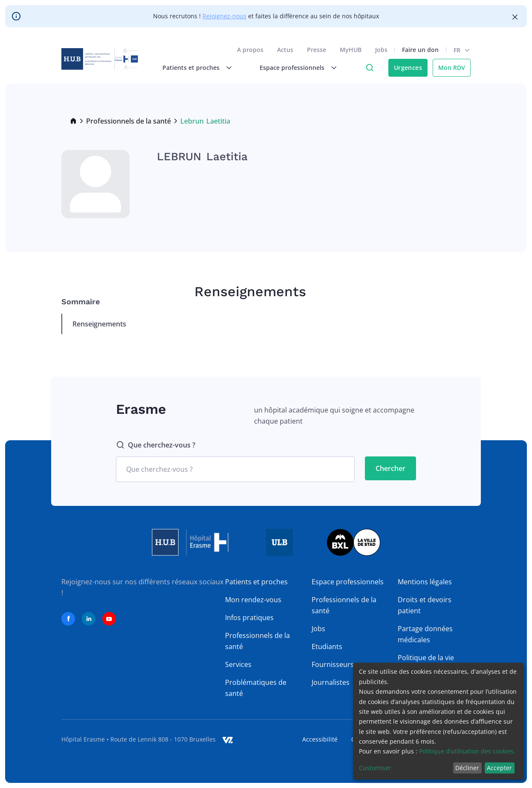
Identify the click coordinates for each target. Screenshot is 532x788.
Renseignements (99, 324)
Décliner (467, 768)
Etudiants (327, 647)
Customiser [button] (375, 768)
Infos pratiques (249, 618)
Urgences (408, 68)
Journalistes (331, 682)
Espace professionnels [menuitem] (292, 68)
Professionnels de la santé (129, 121)
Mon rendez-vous (253, 600)
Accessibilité (320, 739)
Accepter (499, 768)
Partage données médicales (425, 634)
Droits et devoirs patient (425, 605)
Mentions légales (425, 582)
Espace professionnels (348, 582)
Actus (285, 50)
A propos (250, 50)
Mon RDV (452, 68)
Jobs (381, 50)
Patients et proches (256, 582)
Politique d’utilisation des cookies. (467, 751)
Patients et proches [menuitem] (191, 68)
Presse (317, 50)
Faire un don (420, 50)
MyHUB (351, 50)
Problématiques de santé (256, 688)
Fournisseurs (333, 664)
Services (238, 664)
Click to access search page (370, 68)
